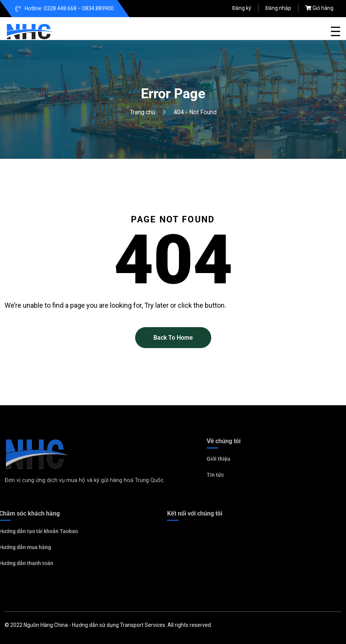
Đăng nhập (278, 8)
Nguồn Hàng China (46, 625)
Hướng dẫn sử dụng (95, 625)
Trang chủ (144, 112)
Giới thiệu (218, 461)
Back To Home (173, 338)
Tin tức (215, 477)
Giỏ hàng (323, 8)
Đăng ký (242, 8)
